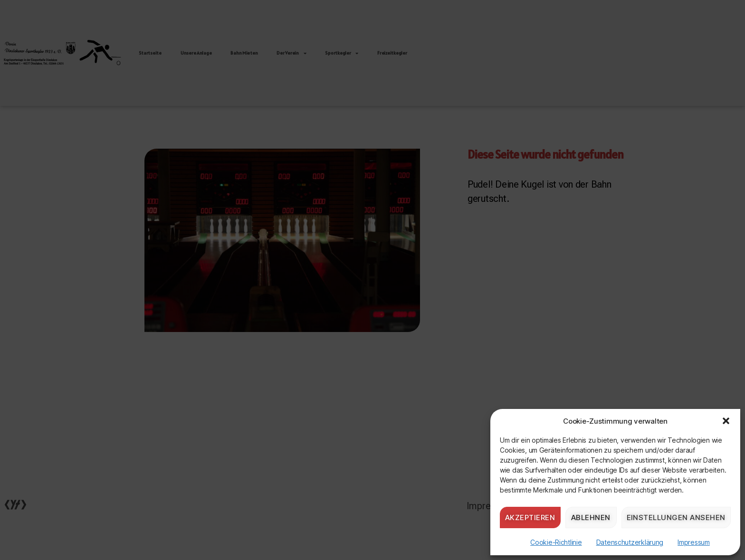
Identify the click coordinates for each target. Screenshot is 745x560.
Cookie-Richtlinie (556, 542)
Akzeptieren (530, 517)
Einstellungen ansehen (676, 517)
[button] (726, 421)
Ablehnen (591, 517)
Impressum (694, 542)
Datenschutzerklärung (630, 542)
